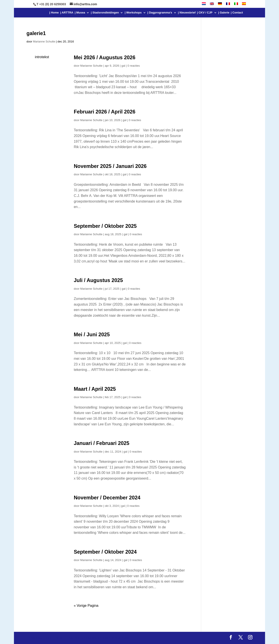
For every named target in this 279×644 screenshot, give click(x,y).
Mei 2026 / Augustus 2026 (105, 57)
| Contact (237, 13)
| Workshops (133, 13)
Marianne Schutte (44, 41)
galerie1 (36, 33)
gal (123, 66)
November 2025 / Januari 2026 (110, 166)
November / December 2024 (107, 498)
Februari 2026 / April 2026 (105, 112)
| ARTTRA (67, 13)
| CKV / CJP (205, 13)
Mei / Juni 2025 (92, 335)
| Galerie (224, 13)
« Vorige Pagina (86, 606)
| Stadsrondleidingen (105, 13)
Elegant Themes (66, 638)
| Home (54, 13)
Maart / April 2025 (95, 389)
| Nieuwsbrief (187, 13)
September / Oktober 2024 (105, 552)
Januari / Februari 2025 (101, 443)
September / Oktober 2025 (105, 226)
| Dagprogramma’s (160, 13)
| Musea (80, 13)
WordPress (120, 638)
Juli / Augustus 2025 (98, 280)
